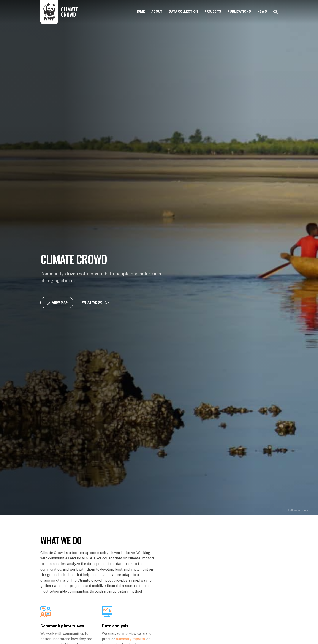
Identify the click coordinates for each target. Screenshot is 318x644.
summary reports (131, 639)
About (157, 11)
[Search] (274, 12)
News (262, 11)
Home (140, 11)
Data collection (183, 11)
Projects (213, 11)
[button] (57, 303)
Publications (239, 11)
